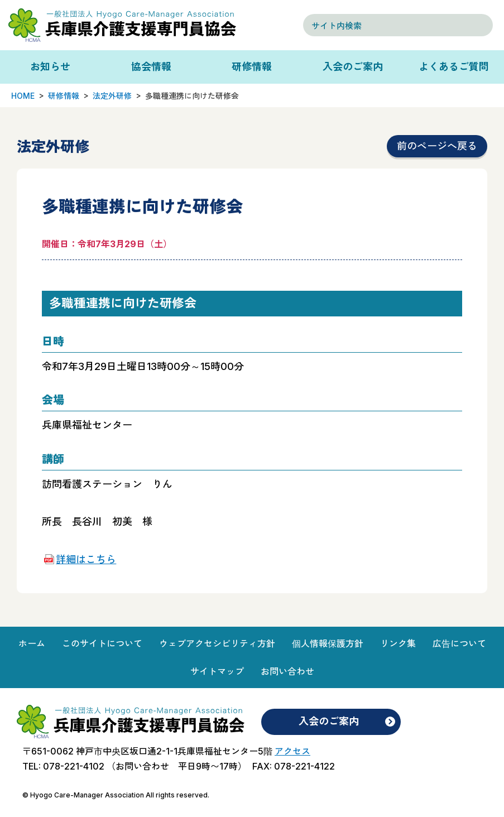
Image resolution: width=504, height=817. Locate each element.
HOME (23, 96)
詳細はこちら (86, 559)
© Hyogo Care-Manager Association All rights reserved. (116, 795)
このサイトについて (102, 643)
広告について (459, 643)
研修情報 (252, 67)
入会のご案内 (353, 67)
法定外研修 (112, 96)
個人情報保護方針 (328, 643)
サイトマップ (217, 671)
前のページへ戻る (437, 146)
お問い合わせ (287, 671)
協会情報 (151, 67)
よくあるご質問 (454, 67)
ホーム (32, 643)
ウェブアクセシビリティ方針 (217, 643)
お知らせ (50, 67)
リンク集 (398, 643)
